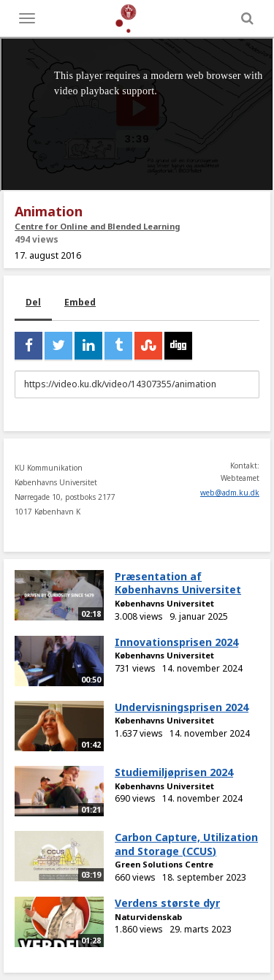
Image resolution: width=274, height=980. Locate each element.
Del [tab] (33, 302)
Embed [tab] (80, 302)
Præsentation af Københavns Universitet (178, 583)
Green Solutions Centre (164, 864)
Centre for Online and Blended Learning (97, 226)
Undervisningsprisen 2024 (182, 707)
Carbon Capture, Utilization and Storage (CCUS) (186, 844)
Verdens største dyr (167, 903)
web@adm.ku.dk (230, 493)
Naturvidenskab (148, 917)
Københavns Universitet (164, 603)
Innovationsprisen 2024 (176, 642)
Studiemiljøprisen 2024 (174, 772)
